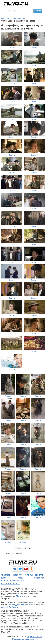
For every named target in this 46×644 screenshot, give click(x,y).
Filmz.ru (20, 596)
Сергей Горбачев (9, 607)
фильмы (29, 575)
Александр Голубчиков (18, 605)
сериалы (39, 575)
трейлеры (6, 575)
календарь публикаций (13, 581)
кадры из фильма (14, 553)
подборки (39, 578)
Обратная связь (35, 637)
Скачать (12, 48)
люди (21, 578)
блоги (4, 578)
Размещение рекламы (23, 639)
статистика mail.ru (11, 584)
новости (18, 575)
